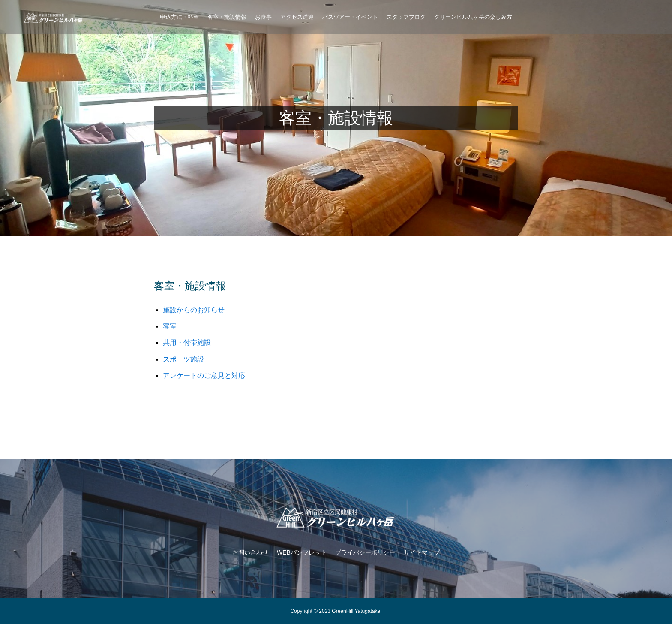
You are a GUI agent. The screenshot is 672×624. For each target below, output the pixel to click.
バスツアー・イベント (350, 17)
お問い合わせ (250, 552)
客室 (170, 326)
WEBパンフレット (302, 552)
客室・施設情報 (227, 17)
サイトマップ (422, 552)
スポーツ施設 (183, 359)
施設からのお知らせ (194, 310)
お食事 (263, 17)
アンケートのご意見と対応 (204, 375)
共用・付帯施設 (187, 342)
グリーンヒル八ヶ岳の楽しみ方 (473, 17)
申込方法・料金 (179, 17)
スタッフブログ (406, 17)
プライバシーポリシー (365, 552)
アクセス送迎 (297, 17)
